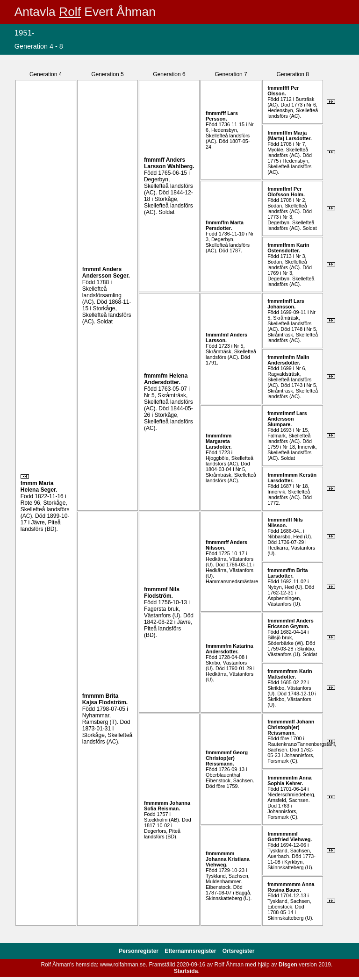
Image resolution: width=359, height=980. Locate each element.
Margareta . (219, 444)
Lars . (222, 116)
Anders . (106, 272)
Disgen (288, 965)
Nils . (162, 593)
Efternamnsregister (191, 951)
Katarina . (229, 649)
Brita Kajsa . (105, 699)
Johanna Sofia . (167, 806)
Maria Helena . (39, 486)
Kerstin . (292, 478)
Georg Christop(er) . (227, 758)
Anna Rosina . (291, 887)
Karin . (288, 248)
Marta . (225, 225)
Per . (283, 91)
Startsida (186, 971)
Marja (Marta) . (290, 136)
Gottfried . (290, 839)
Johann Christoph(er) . (291, 727)
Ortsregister (239, 951)
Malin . (288, 360)
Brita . (287, 573)
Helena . (166, 379)
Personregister (139, 951)
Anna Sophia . (289, 780)
